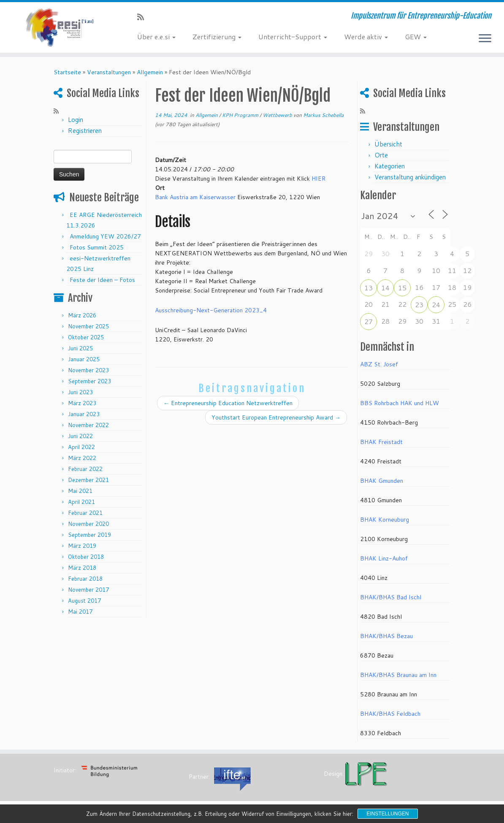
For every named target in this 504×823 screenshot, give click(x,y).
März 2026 (82, 315)
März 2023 (82, 403)
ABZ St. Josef (379, 364)
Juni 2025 (80, 348)
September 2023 (89, 381)
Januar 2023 (84, 414)
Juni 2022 (80, 436)
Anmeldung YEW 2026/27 (105, 236)
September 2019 (89, 535)
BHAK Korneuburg (385, 520)
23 (419, 305)
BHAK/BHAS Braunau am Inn (398, 675)
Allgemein (150, 72)
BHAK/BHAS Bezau (386, 636)
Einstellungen (387, 814)
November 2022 (88, 425)
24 (436, 305)
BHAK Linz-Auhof (384, 558)
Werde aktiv (366, 37)
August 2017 (84, 601)
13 (369, 288)
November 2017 (88, 590)
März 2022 (82, 458)
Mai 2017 (80, 612)
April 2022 (81, 447)
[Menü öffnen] (485, 39)
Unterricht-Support (293, 37)
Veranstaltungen (109, 72)
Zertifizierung (217, 37)
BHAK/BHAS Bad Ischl (391, 597)
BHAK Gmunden (382, 481)
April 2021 (81, 502)
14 (385, 288)
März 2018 (82, 568)
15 (402, 288)
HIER (318, 179)
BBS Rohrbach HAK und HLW (400, 403)
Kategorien (390, 166)
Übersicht (388, 144)
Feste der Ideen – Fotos (102, 280)
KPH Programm (241, 115)
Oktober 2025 (86, 337)
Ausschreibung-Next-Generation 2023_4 (211, 310)
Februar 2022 (85, 469)
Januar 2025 (84, 359)
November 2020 (88, 524)
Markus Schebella (323, 115)
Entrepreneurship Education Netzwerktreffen (228, 403)
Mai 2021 (80, 491)
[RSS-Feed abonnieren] (143, 17)
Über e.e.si (156, 37)
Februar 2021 (85, 513)
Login (76, 120)
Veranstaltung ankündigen (410, 177)
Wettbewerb (278, 115)
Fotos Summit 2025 (97, 247)
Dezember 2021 (88, 480)
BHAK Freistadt (381, 442)
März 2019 (82, 546)
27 (369, 321)
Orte (381, 155)
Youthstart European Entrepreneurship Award (276, 417)
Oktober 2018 (86, 557)
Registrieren (85, 131)
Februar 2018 (85, 579)
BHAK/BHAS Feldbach (390, 714)
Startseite (67, 72)
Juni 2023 (80, 392)
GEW (416, 37)
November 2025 (88, 326)
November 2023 (88, 370)
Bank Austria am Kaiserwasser (195, 197)
